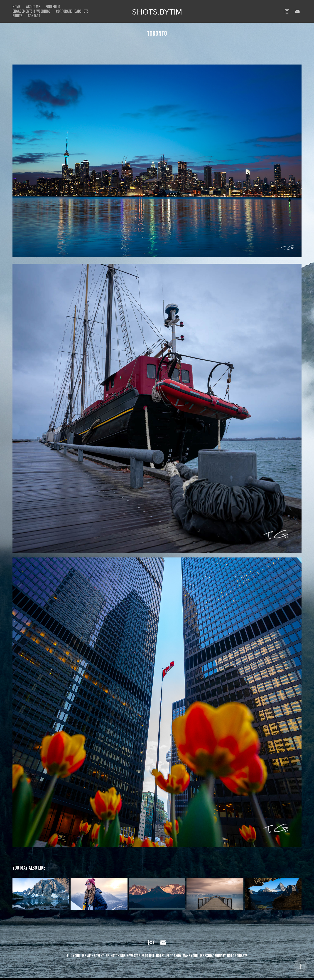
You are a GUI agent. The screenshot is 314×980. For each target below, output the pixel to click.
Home (16, 7)
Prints (17, 16)
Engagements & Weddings (31, 11)
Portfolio (53, 7)
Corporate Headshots (72, 11)
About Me (33, 7)
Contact (34, 16)
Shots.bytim (157, 11)
